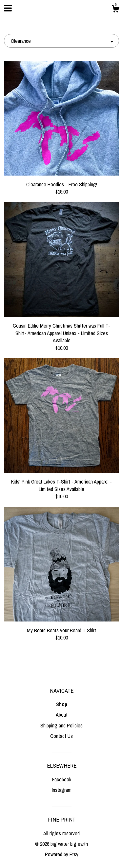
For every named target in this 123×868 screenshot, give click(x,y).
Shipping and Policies (61, 725)
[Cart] (115, 10)
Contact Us (61, 736)
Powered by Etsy (62, 854)
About (62, 715)
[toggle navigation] (8, 8)
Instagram (62, 790)
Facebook (62, 779)
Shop (62, 704)
